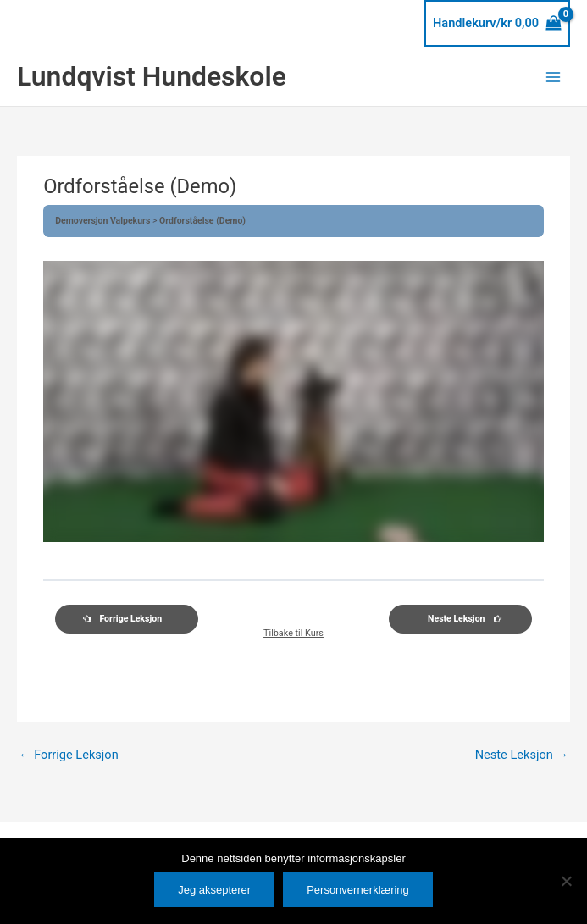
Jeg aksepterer (214, 890)
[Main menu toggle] (553, 76)
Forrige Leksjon (69, 755)
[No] (566, 881)
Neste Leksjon (522, 755)
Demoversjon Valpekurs (104, 221)
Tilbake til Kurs (293, 634)
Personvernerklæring (358, 890)
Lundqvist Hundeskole (152, 76)
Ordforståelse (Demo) (202, 221)
